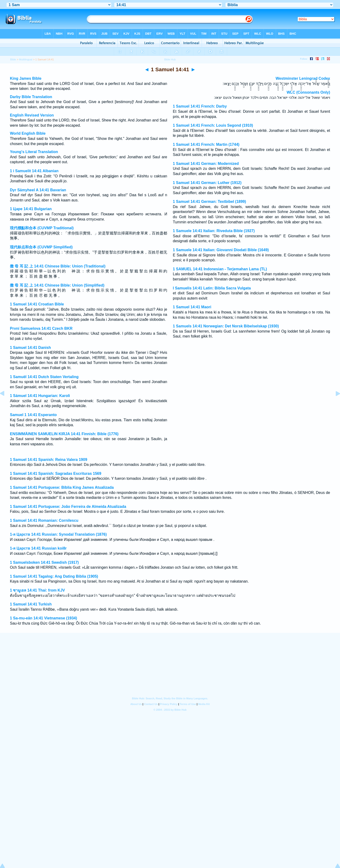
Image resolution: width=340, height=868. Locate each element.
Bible (13, 59)
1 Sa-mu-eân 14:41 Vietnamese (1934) (43, 618)
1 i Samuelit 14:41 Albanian (34, 171)
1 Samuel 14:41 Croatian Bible (37, 304)
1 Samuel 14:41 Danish (30, 348)
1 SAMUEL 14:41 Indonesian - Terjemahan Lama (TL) (220, 269)
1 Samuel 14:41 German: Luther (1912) (207, 183)
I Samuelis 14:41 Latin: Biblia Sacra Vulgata (212, 288)
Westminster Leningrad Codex (303, 78)
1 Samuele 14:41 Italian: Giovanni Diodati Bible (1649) (221, 250)
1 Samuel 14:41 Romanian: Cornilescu (44, 520)
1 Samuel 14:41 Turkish (31, 604)
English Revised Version (32, 115)
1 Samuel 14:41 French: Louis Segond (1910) (213, 125)
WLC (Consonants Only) (308, 92)
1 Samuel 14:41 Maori (192, 307)
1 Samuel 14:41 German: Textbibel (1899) (209, 202)
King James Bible (26, 78)
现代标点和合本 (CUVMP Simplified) (41, 247)
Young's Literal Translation (34, 152)
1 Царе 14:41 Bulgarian (31, 209)
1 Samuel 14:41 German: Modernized (206, 164)
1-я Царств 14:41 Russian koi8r (38, 548)
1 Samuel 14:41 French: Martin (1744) (206, 144)
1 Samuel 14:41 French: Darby (200, 106)
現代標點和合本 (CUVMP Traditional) (42, 228)
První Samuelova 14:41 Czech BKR (41, 328)
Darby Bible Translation (31, 97)
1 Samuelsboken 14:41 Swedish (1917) (44, 562)
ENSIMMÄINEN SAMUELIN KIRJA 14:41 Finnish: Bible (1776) (64, 434)
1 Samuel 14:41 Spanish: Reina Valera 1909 (49, 460)
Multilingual (26, 59)
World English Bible (28, 133)
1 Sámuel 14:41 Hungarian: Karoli (40, 396)
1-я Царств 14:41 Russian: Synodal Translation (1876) (58, 534)
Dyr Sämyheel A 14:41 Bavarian (38, 190)
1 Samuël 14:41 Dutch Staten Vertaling (44, 377)
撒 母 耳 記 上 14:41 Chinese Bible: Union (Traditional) (58, 266)
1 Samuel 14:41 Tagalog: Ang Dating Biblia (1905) (54, 576)
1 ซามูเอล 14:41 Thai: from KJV (37, 590)
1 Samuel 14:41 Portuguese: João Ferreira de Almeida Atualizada (68, 507)
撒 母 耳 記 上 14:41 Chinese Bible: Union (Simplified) (57, 285)
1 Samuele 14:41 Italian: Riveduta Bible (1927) (214, 231)
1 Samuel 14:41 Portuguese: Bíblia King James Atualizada (62, 487)
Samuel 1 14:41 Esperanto (33, 415)
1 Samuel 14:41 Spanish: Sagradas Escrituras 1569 (56, 474)
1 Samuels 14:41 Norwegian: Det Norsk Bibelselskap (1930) (226, 326)
